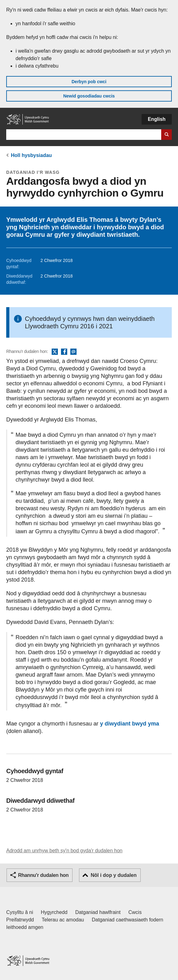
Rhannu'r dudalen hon (43, 875)
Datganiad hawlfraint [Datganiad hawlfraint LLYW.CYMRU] (98, 912)
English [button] (157, 119)
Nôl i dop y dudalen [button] (114, 875)
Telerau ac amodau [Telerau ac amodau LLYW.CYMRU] (63, 920)
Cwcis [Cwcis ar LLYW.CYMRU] (135, 912)
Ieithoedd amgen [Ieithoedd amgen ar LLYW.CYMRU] (25, 927)
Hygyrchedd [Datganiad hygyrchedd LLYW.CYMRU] (54, 912)
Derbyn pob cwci (89, 82)
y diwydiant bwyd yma (129, 724)
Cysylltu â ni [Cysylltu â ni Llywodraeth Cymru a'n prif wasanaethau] (20, 912)
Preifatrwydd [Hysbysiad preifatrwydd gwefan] (20, 920)
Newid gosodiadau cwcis (89, 96)
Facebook (64, 352)
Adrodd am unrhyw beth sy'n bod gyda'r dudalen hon (64, 851)
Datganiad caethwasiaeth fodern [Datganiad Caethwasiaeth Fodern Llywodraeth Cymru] (128, 920)
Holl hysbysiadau (31, 155)
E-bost (73, 352)
